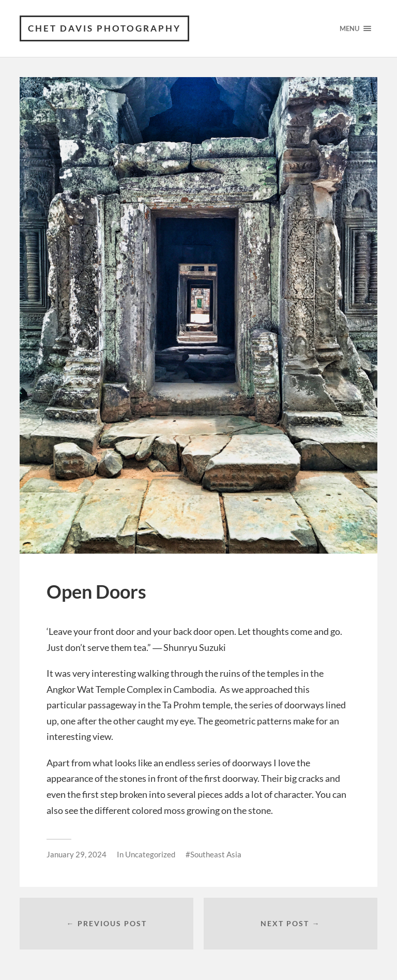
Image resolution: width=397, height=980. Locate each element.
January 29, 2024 (77, 854)
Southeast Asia (216, 854)
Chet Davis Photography (104, 28)
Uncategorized (150, 854)
